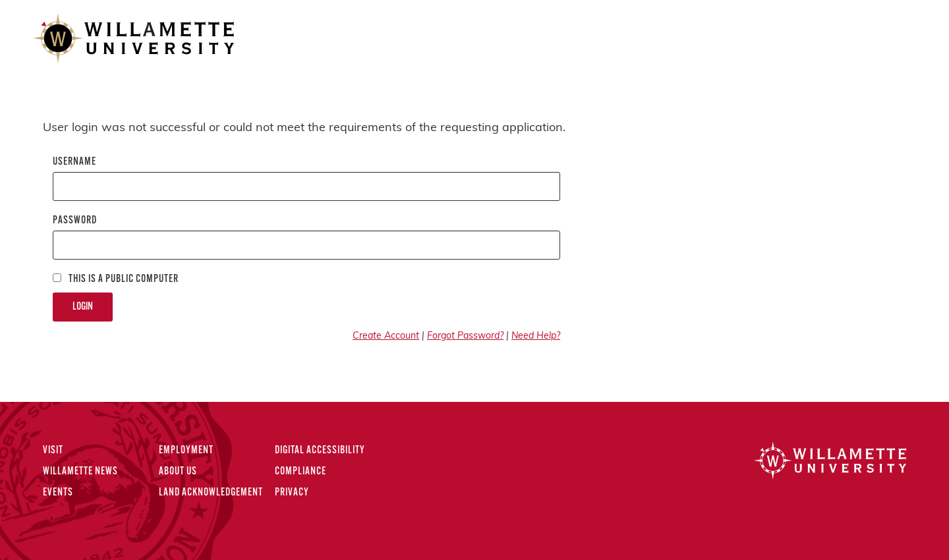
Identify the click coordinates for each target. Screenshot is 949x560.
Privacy (292, 493)
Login (83, 307)
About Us (178, 472)
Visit (53, 451)
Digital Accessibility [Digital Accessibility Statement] (320, 451)
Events (58, 493)
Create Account (386, 336)
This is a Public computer (116, 279)
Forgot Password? (465, 336)
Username (74, 162)
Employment (186, 451)
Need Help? (536, 336)
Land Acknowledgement (211, 493)
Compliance (301, 472)
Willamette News (80, 472)
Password (75, 221)
